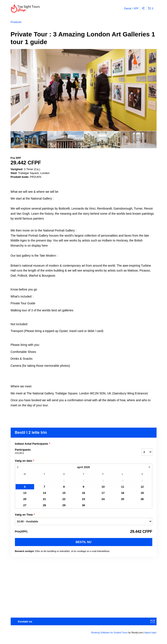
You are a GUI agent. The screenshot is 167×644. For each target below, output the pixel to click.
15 (64, 493)
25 (123, 499)
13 (25, 493)
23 (83, 499)
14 (44, 493)
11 (123, 487)
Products (16, 22)
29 (64, 505)
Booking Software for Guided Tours (110, 632)
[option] (29, 140)
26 (142, 499)
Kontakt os (25, 622)
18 (123, 493)
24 (103, 499)
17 (103, 493)
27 (25, 505)
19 (142, 493)
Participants (73, 451)
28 (44, 505)
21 (44, 499)
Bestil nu (84, 542)
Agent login (150, 632)
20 (25, 499)
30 (83, 505)
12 (142, 487)
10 (103, 487)
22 (64, 499)
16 (83, 493)
